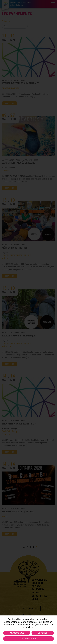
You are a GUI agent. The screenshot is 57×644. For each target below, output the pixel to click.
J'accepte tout (17, 633)
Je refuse (43, 633)
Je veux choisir (29, 639)
